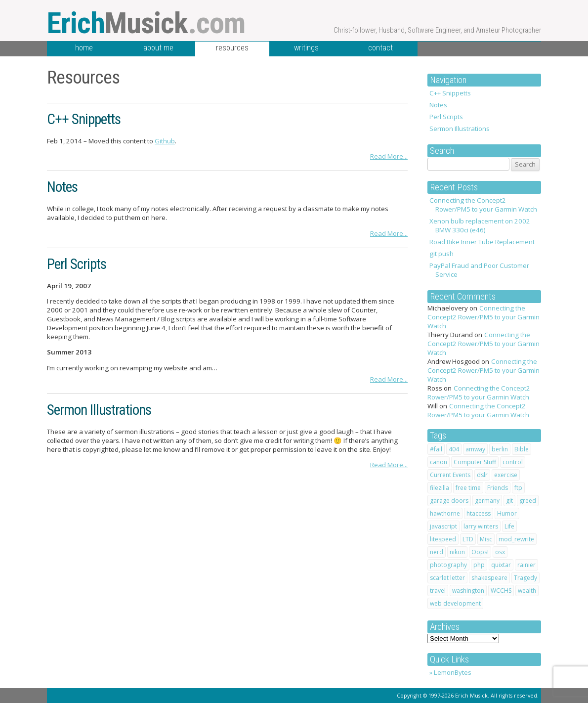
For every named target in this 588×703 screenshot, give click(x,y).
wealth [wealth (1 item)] (527, 591)
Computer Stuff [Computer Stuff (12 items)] (475, 462)
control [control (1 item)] (513, 462)
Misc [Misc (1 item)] (486, 539)
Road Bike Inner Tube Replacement (482, 242)
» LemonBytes (450, 672)
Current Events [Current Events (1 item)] (450, 475)
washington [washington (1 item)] (468, 591)
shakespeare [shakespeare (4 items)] (489, 578)
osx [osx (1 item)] (500, 552)
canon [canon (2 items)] (439, 462)
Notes (438, 105)
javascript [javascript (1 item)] (443, 526)
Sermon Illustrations (460, 129)
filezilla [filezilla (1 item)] (440, 488)
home (84, 48)
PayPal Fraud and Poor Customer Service (479, 270)
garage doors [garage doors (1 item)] (449, 501)
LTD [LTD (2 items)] (468, 539)
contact (380, 48)
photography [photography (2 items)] (448, 565)
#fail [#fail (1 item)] (436, 449)
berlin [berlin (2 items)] (500, 449)
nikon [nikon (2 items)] (457, 552)
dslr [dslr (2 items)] (482, 475)
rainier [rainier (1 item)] (526, 565)
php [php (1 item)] (479, 565)
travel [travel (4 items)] (438, 591)
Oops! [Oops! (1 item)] (480, 552)
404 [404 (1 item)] (454, 449)
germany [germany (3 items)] (487, 501)
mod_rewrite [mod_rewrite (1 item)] (516, 539)
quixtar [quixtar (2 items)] (501, 565)
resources (232, 48)
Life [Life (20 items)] (509, 526)
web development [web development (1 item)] (455, 603)
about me (158, 48)
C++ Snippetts (450, 93)
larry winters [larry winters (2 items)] (481, 526)
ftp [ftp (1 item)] (518, 488)
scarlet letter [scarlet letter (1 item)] (447, 578)
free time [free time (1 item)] (468, 488)
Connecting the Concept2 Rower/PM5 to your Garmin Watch (483, 205)
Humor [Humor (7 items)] (507, 513)
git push (441, 254)
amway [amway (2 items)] (475, 449)
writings (306, 48)
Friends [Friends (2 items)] (498, 488)
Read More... (389, 156)
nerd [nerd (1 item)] (437, 552)
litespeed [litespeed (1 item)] (443, 539)
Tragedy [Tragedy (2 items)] (525, 578)
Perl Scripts (446, 117)
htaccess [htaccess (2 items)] (479, 513)
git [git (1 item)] (509, 501)
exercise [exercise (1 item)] (506, 475)
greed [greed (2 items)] (528, 501)
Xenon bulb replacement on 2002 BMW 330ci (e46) (480, 225)
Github (165, 141)
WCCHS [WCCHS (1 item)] (501, 591)
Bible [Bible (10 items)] (522, 449)
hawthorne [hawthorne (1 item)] (445, 513)
